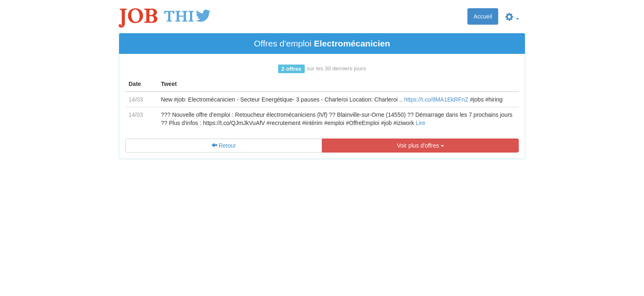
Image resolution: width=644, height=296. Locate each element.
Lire (420, 123)
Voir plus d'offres (420, 146)
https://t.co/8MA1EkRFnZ (436, 99)
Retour (224, 146)
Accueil (483, 16)
